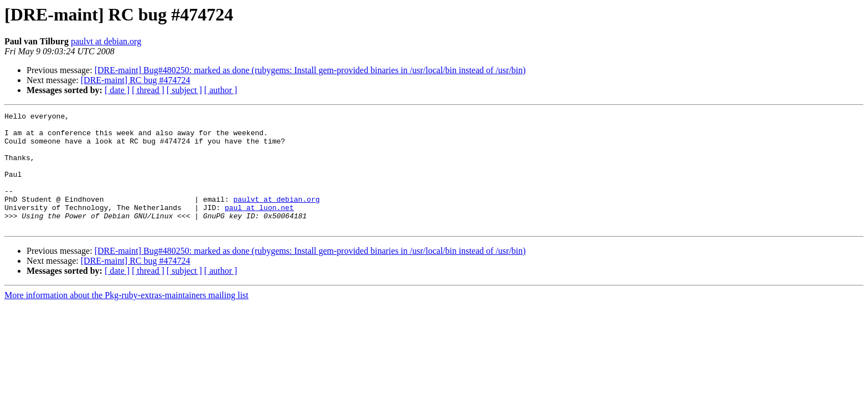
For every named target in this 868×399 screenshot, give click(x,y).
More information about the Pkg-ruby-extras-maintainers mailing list (126, 318)
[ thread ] (148, 90)
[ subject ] (184, 90)
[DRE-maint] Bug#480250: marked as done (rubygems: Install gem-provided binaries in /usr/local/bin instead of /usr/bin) (310, 70)
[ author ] (221, 90)
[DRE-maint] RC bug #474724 (136, 80)
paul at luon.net (259, 227)
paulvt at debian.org (106, 41)
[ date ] (117, 90)
